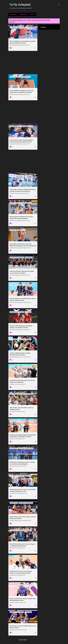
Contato (33, 14)
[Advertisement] (23, 63)
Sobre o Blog (23, 14)
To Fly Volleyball (20, 5)
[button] (35, 48)
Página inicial (13, 14)
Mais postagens (23, 640)
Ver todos (12, 22)
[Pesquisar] (59, 5)
